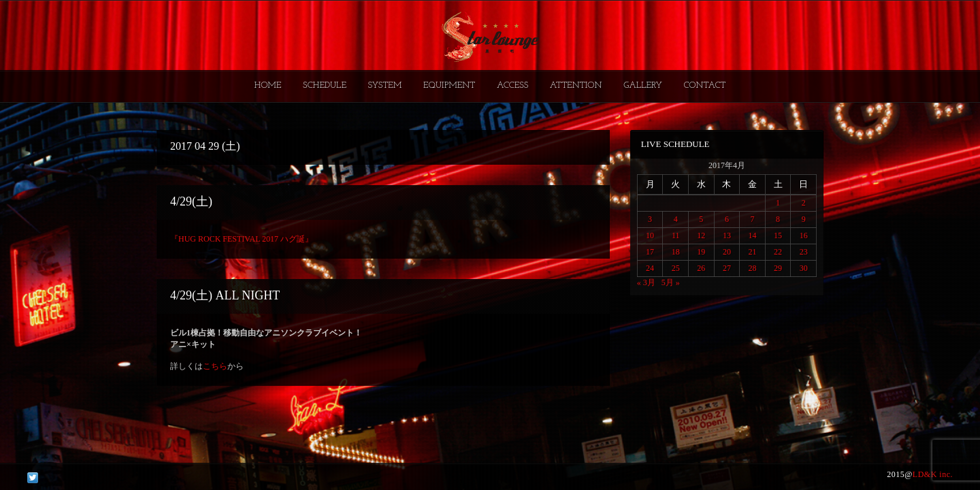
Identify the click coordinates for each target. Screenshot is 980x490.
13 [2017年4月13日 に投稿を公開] (727, 235)
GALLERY (643, 85)
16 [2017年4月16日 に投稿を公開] (804, 235)
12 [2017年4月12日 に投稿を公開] (701, 235)
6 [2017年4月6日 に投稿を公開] (727, 219)
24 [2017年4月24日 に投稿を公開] (650, 268)
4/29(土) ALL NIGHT (225, 295)
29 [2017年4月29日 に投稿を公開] (778, 268)
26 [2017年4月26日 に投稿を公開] (701, 268)
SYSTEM (385, 85)
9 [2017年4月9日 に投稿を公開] (804, 219)
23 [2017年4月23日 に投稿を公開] (804, 252)
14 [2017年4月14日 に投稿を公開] (752, 235)
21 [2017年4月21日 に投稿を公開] (752, 252)
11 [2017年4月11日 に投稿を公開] (676, 235)
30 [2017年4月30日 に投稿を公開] (804, 268)
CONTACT (704, 85)
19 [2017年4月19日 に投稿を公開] (701, 252)
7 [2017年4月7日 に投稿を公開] (752, 219)
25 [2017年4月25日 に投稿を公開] (676, 268)
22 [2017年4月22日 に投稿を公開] (778, 252)
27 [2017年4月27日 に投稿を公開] (727, 268)
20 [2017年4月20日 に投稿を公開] (727, 252)
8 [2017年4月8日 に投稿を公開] (778, 219)
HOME (268, 85)
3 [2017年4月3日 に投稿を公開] (650, 219)
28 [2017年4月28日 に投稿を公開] (752, 268)
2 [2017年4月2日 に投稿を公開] (804, 203)
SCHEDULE (325, 85)
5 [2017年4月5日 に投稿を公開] (701, 219)
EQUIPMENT (449, 85)
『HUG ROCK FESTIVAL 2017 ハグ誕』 (242, 239)
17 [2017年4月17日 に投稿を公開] (650, 252)
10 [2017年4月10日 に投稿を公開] (650, 235)
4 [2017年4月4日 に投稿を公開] (676, 219)
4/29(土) (191, 201)
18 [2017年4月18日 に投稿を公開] (676, 252)
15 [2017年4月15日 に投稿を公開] (778, 235)
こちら (215, 366)
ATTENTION (576, 85)
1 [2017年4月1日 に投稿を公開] (778, 203)
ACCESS (512, 85)
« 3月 (646, 282)
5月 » (671, 282)
